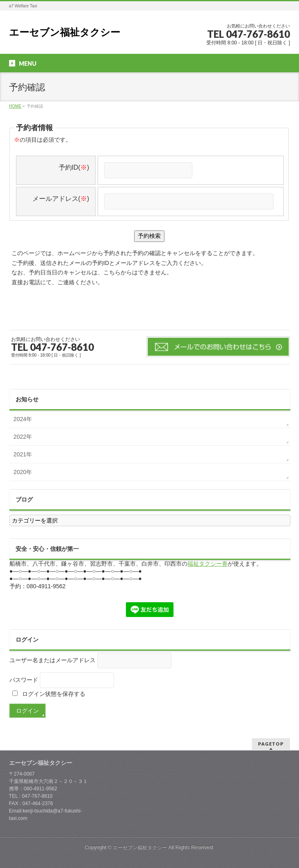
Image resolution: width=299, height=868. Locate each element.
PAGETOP (271, 744)
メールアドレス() (61, 199)
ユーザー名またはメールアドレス (52, 660)
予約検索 (149, 236)
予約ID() (74, 167)
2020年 (23, 472)
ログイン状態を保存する (49, 694)
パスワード (24, 680)
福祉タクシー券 (208, 564)
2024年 (23, 419)
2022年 (23, 437)
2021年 (23, 454)
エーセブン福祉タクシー (65, 32)
